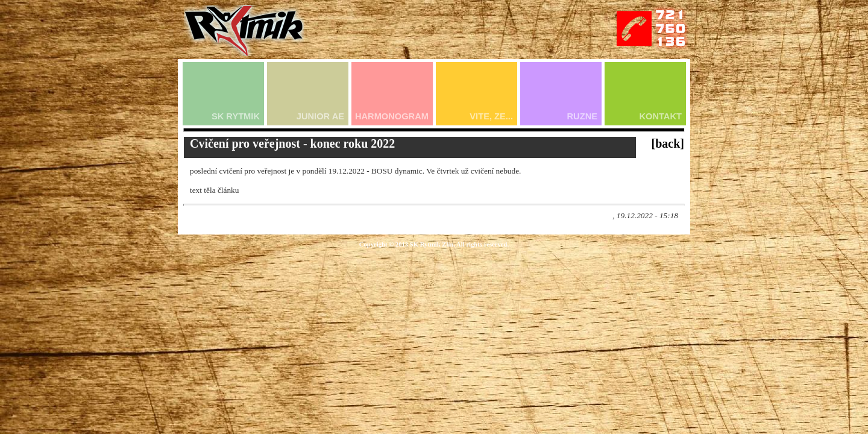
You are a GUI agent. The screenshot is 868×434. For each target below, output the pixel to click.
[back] (668, 143)
